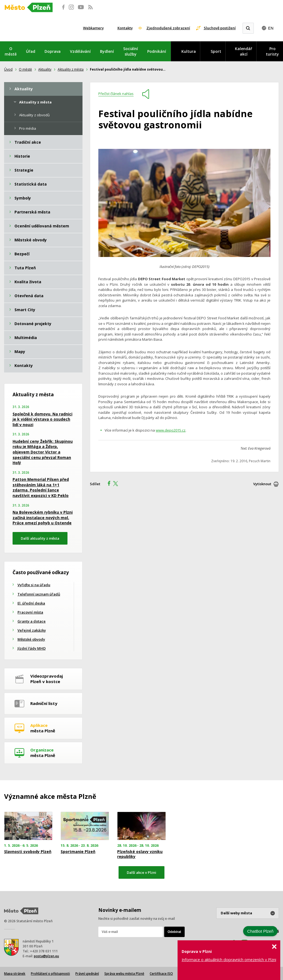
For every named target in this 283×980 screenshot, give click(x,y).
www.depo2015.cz (171, 430)
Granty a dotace (32, 621)
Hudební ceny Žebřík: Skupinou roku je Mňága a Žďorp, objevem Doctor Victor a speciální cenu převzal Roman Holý (43, 452)
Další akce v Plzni (141, 872)
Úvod (8, 69)
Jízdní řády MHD (32, 648)
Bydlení (107, 51)
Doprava (53, 51)
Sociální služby (131, 51)
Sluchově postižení (220, 28)
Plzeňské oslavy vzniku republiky (140, 854)
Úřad (31, 51)
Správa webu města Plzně (124, 974)
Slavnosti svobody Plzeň (28, 852)
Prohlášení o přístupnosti (50, 974)
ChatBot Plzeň (260, 931)
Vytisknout (262, 484)
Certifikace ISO (161, 974)
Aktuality (45, 69)
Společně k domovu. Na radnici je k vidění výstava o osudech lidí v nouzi (42, 419)
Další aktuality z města (40, 538)
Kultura (189, 51)
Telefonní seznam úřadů (39, 594)
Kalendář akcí (244, 51)
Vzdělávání (80, 51)
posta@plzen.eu (46, 956)
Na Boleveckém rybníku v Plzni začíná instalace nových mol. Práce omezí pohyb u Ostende (43, 518)
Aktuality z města (71, 69)
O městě (11, 51)
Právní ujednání (87, 974)
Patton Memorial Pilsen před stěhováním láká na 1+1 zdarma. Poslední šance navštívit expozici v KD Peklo (41, 487)
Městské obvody (31, 639)
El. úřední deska (31, 603)
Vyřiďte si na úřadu (34, 585)
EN (271, 28)
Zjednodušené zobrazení (168, 28)
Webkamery (93, 28)
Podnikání (157, 51)
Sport (216, 51)
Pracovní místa (30, 612)
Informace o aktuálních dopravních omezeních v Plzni (229, 960)
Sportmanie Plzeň (78, 852)
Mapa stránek (15, 974)
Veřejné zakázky (32, 630)
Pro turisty (272, 51)
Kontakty (125, 28)
